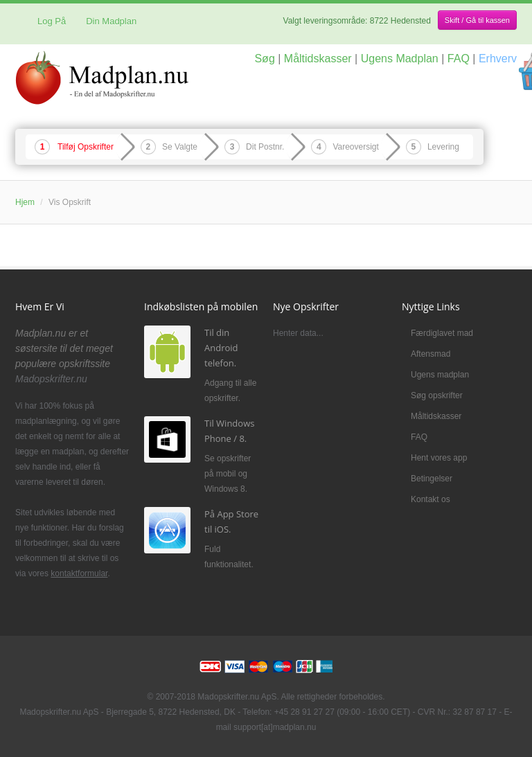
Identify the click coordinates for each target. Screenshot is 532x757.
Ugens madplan (440, 375)
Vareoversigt (355, 147)
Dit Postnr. (265, 147)
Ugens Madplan (400, 59)
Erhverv (498, 59)
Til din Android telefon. (221, 348)
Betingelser (432, 479)
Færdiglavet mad (442, 333)
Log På (46, 21)
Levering (443, 147)
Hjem (25, 202)
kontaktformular (79, 573)
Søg (264, 59)
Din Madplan (111, 21)
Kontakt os (431, 499)
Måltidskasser (318, 59)
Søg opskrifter (437, 395)
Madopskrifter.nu (51, 379)
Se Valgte (180, 147)
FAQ (459, 59)
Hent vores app (439, 458)
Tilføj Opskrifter (86, 147)
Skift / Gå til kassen (477, 20)
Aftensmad (431, 354)
